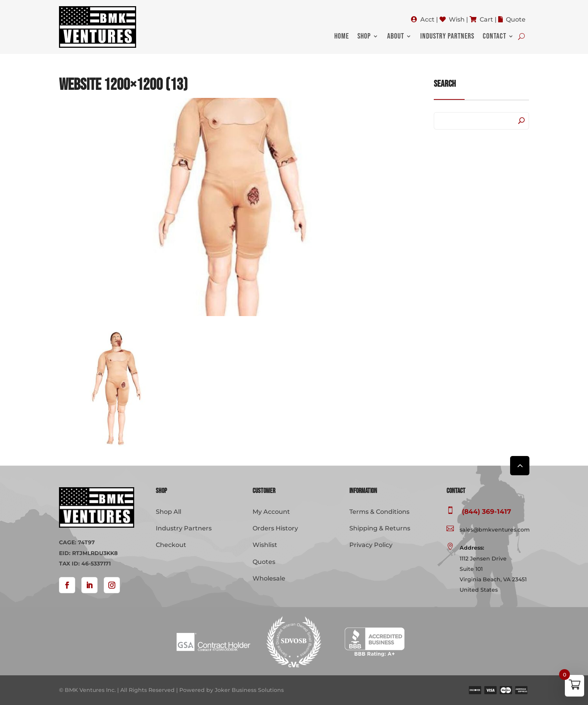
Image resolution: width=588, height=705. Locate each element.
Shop (364, 37)
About (396, 37)
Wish (457, 19)
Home (342, 37)
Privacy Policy (371, 545)
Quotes (264, 562)
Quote (516, 19)
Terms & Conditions (379, 512)
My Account (271, 512)
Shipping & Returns (380, 528)
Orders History (275, 528)
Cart (486, 19)
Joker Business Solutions (249, 690)
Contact (494, 37)
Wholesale (269, 578)
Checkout (171, 545)
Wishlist (265, 545)
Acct (427, 19)
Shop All (168, 512)
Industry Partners (447, 37)
